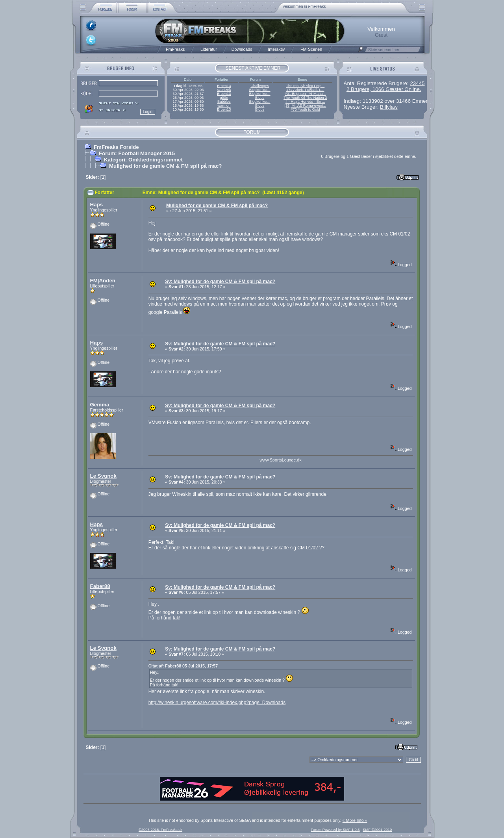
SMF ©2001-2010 (377, 830)
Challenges (260, 86)
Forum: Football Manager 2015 (137, 153)
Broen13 (224, 86)
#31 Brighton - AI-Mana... (305, 94)
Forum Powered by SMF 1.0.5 (335, 830)
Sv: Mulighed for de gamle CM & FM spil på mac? (220, 282)
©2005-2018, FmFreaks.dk (160, 830)
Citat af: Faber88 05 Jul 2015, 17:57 (183, 666)
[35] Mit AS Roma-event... (305, 106)
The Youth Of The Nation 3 (305, 98)
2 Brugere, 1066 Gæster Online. (384, 89)
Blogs (260, 98)
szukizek (224, 90)
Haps (97, 205)
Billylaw (389, 107)
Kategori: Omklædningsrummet (143, 160)
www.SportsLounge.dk (281, 460)
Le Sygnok (103, 476)
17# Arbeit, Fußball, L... (305, 90)
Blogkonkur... (260, 90)
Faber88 (100, 586)
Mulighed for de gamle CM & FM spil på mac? (166, 166)
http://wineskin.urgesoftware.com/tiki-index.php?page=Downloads (217, 703)
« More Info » (355, 820)
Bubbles (224, 102)
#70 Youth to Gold (305, 109)
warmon (224, 106)
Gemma (100, 405)
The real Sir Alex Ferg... (305, 86)
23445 (417, 83)
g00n (224, 98)
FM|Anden (103, 281)
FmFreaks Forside (116, 147)
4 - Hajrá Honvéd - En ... (305, 102)
